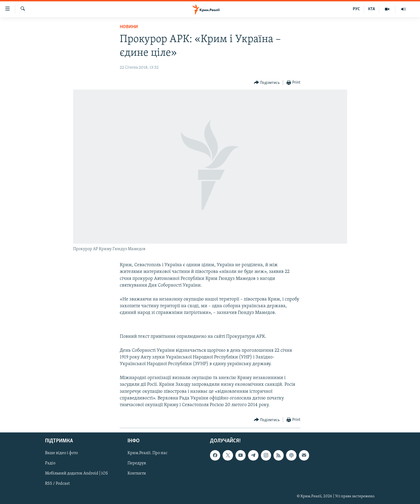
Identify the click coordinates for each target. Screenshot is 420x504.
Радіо (50, 464)
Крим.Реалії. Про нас (147, 453)
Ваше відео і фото (61, 453)
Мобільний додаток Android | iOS (76, 474)
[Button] (267, 83)
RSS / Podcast (57, 484)
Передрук (137, 464)
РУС (356, 9)
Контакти (137, 474)
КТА (372, 9)
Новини (129, 27)
